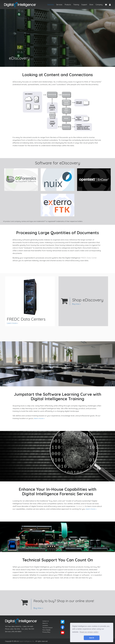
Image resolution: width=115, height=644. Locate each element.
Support (84, 5)
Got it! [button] (92, 638)
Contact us (80, 506)
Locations (45, 625)
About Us (45, 623)
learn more (39, 418)
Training (76, 5)
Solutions (51, 5)
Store (91, 5)
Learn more (12, 323)
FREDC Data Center (89, 258)
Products (68, 5)
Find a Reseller (46, 630)
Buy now (76, 304)
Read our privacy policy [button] (89, 632)
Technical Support (48, 628)
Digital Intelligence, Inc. (27, 641)
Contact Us (46, 621)
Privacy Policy (46, 632)
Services (59, 5)
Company (99, 5)
